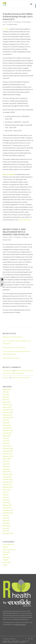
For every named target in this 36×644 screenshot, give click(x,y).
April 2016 (6, 523)
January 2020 (7, 428)
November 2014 (8, 533)
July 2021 (6, 392)
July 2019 (6, 438)
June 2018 (6, 464)
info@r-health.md (21, 625)
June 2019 (6, 441)
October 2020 (7, 415)
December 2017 (8, 479)
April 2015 (6, 531)
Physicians (6, 557)
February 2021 (7, 405)
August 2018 (7, 459)
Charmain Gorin (7, 371)
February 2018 (7, 474)
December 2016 (8, 510)
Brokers (5, 547)
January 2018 (7, 477)
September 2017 (8, 487)
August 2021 (7, 389)
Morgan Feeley (13, 24)
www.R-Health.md (24, 220)
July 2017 (6, 492)
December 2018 (8, 448)
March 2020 (7, 425)
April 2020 (6, 423)
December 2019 (8, 430)
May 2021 (6, 397)
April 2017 (6, 500)
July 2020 (6, 420)
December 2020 (8, 410)
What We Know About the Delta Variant (14, 348)
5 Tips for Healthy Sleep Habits (21, 378)
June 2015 (6, 528)
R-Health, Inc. (13, 639)
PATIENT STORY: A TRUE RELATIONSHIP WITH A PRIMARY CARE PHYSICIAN (16, 232)
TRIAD (5, 565)
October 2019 (7, 433)
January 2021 (7, 407)
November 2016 (8, 513)
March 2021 (7, 402)
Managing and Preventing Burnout (13, 337)
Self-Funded (7, 562)
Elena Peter (6, 378)
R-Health (6, 29)
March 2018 (7, 472)
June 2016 (6, 518)
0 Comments (17, 22)
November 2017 (8, 482)
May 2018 (6, 466)
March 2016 (7, 526)
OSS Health (6, 552)
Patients (26, 237)
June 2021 (6, 394)
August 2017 (7, 490)
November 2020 (8, 412)
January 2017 (7, 508)
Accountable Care (8, 544)
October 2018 (7, 454)
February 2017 (7, 505)
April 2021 (6, 400)
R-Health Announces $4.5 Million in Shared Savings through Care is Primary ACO (18, 16)
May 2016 (6, 521)
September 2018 (8, 456)
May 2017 (6, 497)
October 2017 (7, 484)
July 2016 (6, 515)
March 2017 (7, 502)
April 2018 (6, 469)
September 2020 (8, 418)
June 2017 (6, 495)
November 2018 (8, 451)
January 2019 (7, 446)
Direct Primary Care (9, 550)
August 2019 (7, 436)
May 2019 (6, 443)
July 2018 (6, 461)
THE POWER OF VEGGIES (11, 358)
